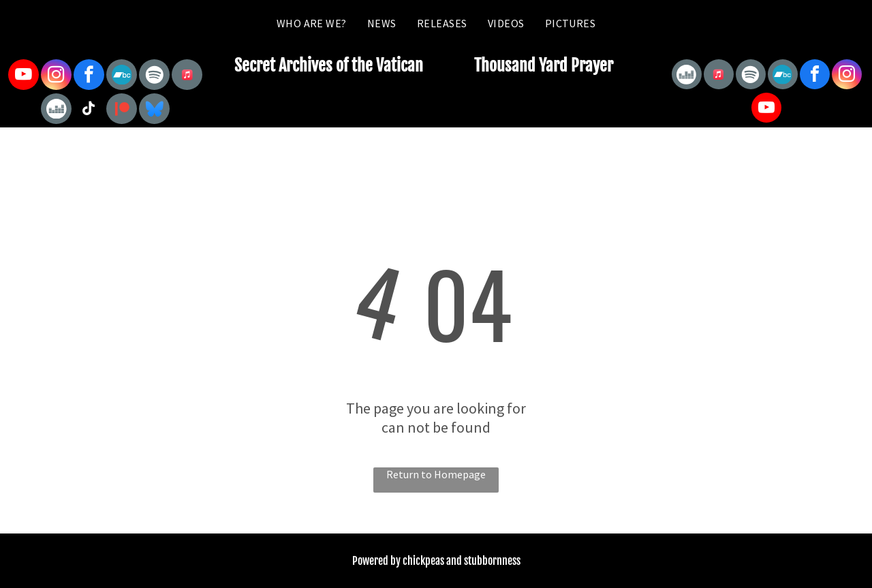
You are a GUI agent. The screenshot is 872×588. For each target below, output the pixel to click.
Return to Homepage (436, 474)
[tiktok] (89, 110)
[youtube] (24, 76)
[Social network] (122, 76)
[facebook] (89, 76)
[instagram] (56, 76)
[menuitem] (312, 23)
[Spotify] (154, 76)
